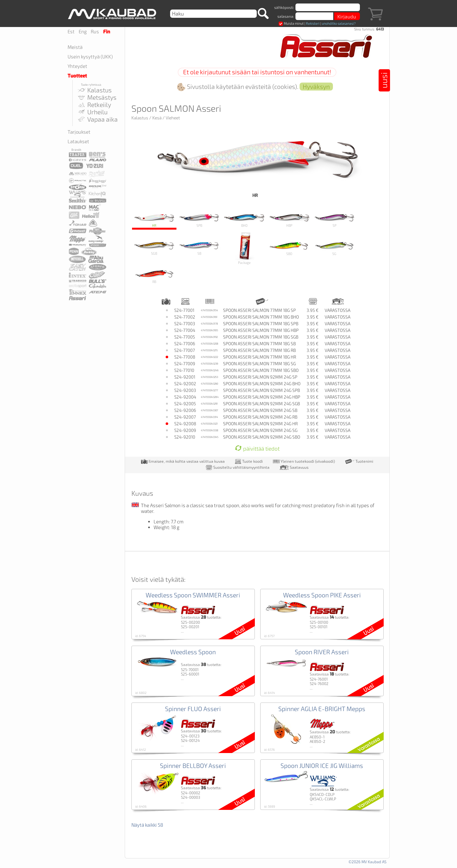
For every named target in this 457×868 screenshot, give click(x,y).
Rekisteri (313, 23)
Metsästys (97, 97)
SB (199, 248)
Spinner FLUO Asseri (193, 709)
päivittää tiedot (257, 449)
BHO (244, 220)
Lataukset (78, 141)
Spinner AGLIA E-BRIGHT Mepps (322, 709)
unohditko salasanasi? (339, 23)
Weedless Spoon (193, 652)
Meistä (75, 47)
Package (244, 248)
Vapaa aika (97, 119)
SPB (199, 220)
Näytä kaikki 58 (147, 825)
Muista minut (291, 23)
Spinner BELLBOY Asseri (193, 766)
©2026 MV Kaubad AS (368, 862)
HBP (289, 220)
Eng (83, 31)
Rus (95, 31)
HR (154, 220)
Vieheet (173, 118)
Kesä (157, 118)
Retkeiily (94, 105)
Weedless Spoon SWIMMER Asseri (193, 595)
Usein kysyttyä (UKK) (90, 57)
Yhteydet (77, 66)
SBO (289, 248)
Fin (107, 32)
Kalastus (94, 90)
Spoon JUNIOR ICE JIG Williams (322, 766)
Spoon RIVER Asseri (322, 652)
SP (334, 220)
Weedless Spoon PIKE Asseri (322, 595)
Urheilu (92, 112)
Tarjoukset (79, 132)
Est (71, 31)
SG (334, 248)
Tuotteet (77, 76)
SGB (154, 248)
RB (154, 276)
